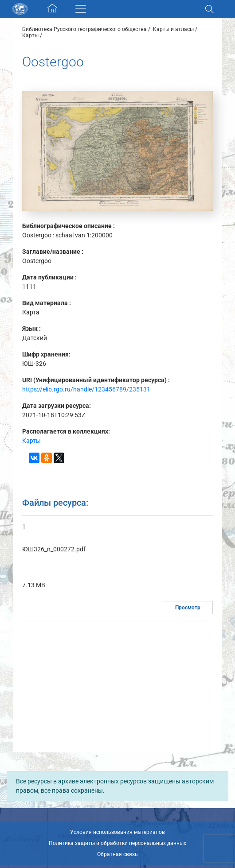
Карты (30, 35)
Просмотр (188, 608)
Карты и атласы (173, 29)
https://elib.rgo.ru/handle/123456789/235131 (86, 389)
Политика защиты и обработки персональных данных (117, 843)
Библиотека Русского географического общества (84, 29)
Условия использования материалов (117, 832)
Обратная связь (117, 854)
